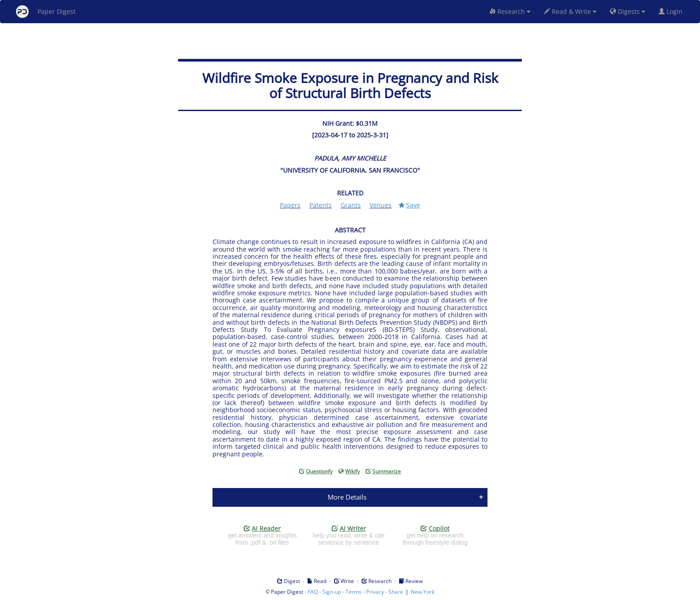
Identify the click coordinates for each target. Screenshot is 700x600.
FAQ (313, 592)
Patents (321, 205)
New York (423, 592)
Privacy (375, 592)
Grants (351, 205)
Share (396, 592)
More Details (347, 497)
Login (672, 11)
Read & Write (570, 11)
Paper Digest (46, 12)
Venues (381, 205)
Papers (290, 205)
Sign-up (332, 592)
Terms (354, 592)
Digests (627, 11)
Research (510, 11)
